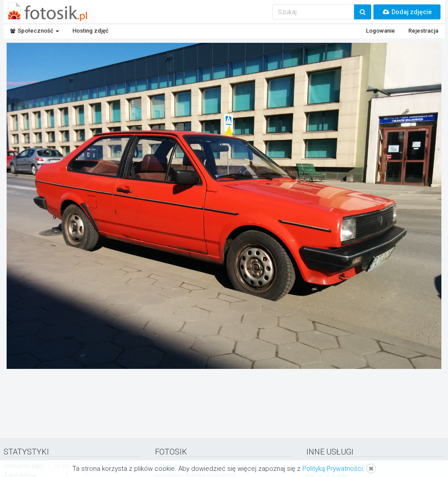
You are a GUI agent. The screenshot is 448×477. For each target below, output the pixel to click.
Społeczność (35, 31)
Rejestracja (423, 31)
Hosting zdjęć (90, 31)
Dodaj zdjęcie (407, 12)
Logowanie (380, 31)
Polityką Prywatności (333, 469)
